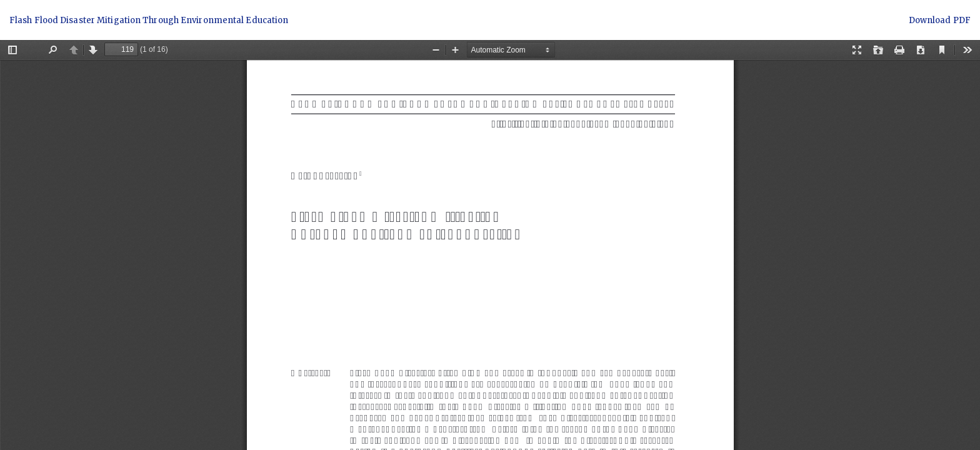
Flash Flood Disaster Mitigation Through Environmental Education (149, 20)
